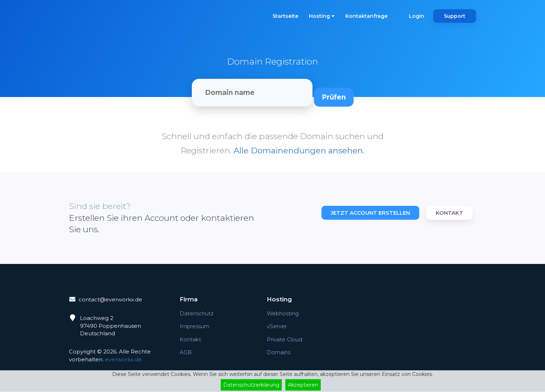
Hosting (322, 16)
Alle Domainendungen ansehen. (299, 151)
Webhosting (283, 314)
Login (417, 16)
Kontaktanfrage (366, 16)
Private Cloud (284, 340)
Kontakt (449, 213)
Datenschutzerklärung (251, 385)
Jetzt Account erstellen (370, 213)
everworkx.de (123, 359)
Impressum (194, 327)
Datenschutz (197, 314)
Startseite (285, 16)
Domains (279, 353)
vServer (277, 327)
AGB (186, 353)
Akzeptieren (303, 385)
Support (455, 16)
